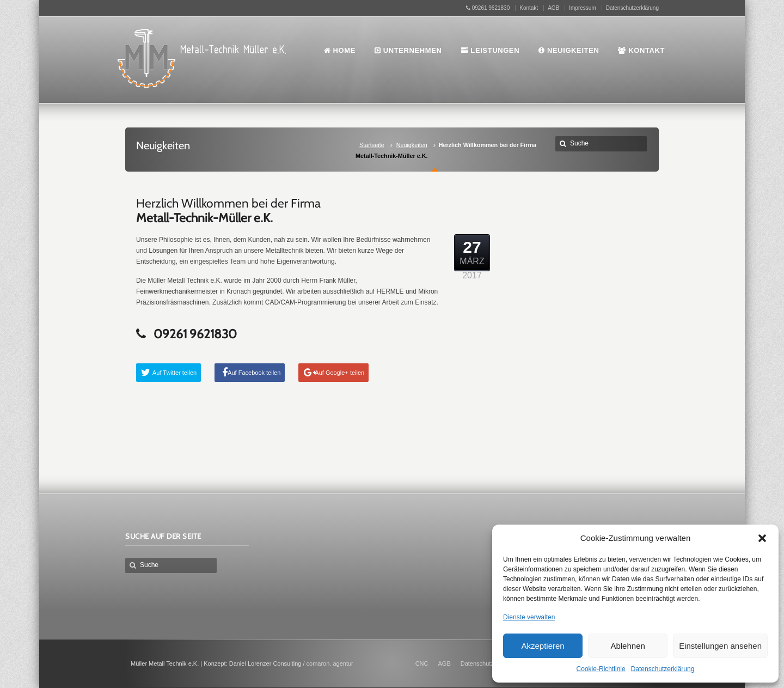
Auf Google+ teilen (339, 373)
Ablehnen (627, 646)
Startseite (372, 145)
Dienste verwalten (529, 617)
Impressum (582, 8)
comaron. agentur (330, 663)
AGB (553, 8)
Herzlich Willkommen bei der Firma (228, 211)
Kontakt (529, 8)
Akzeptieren (543, 646)
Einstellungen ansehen (720, 646)
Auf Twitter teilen (174, 373)
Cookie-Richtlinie (601, 669)
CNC (422, 663)
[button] (762, 538)
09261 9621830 (488, 8)
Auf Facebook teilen (254, 373)
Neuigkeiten (412, 145)
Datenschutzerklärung (663, 669)
